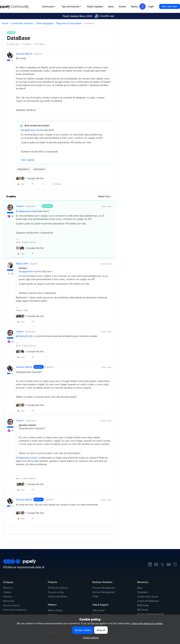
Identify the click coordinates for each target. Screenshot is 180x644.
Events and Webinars (148, 601)
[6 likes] (30, 248)
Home (5, 23)
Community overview (22, 23)
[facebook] (156, 565)
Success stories (11, 605)
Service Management (104, 592)
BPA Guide (143, 610)
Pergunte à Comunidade (69, 23)
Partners (8, 597)
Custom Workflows (58, 597)
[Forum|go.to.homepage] (20, 6)
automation (39, 169)
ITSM (95, 597)
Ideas (111, 7)
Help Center (99, 610)
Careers (7, 592)
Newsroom (9, 601)
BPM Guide (143, 605)
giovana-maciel (24, 54)
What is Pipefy (55, 610)
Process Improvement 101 (150, 614)
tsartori (20, 206)
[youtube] (169, 565)
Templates (143, 592)
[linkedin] (150, 565)
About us (8, 588)
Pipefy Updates (95, 7)
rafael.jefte (22, 264)
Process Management (104, 588)
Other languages (45, 23)
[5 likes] (30, 316)
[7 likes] (30, 178)
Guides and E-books (148, 597)
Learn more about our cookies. (147, 623)
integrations (23, 169)
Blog (140, 588)
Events (122, 7)
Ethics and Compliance (15, 610)
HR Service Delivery (58, 588)
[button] (170, 6)
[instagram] (175, 565)
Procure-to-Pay (56, 592)
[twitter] (162, 565)
